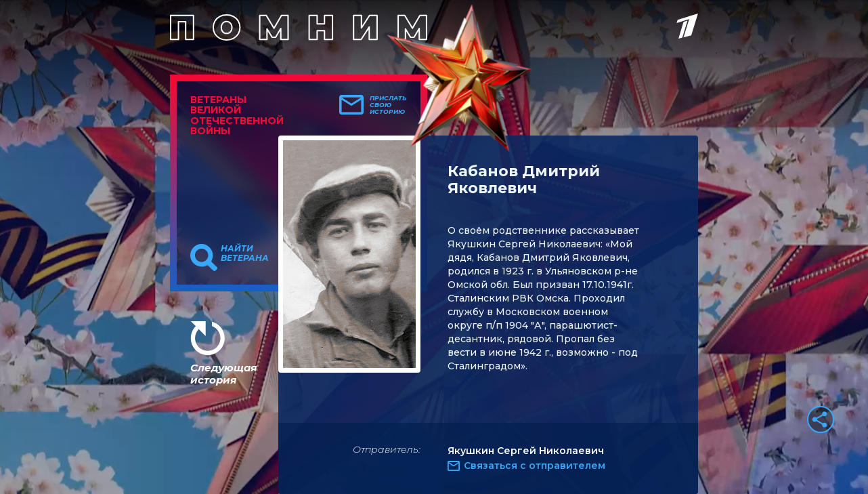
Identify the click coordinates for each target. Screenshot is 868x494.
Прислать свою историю (388, 105)
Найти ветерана (245, 253)
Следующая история (223, 374)
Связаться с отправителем (535, 466)
